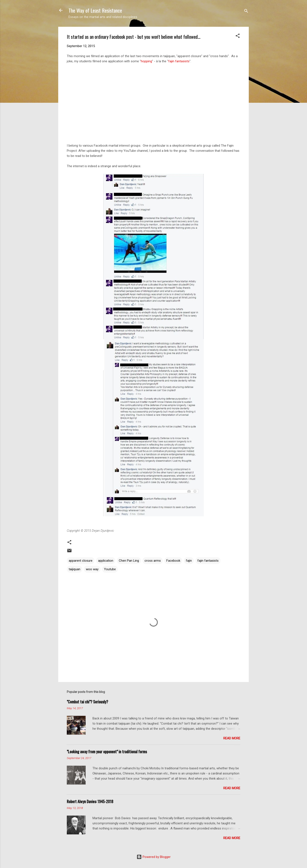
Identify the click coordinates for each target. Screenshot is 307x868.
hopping (146, 61)
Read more (232, 738)
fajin (189, 561)
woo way (92, 569)
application (106, 561)
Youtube (110, 569)
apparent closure (81, 561)
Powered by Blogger (154, 857)
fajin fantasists (179, 61)
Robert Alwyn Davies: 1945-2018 (90, 801)
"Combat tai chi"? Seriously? (87, 702)
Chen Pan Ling (129, 561)
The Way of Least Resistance (95, 10)
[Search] (246, 12)
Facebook (173, 561)
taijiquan (75, 569)
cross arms (153, 561)
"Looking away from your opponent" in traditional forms (107, 752)
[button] (238, 36)
